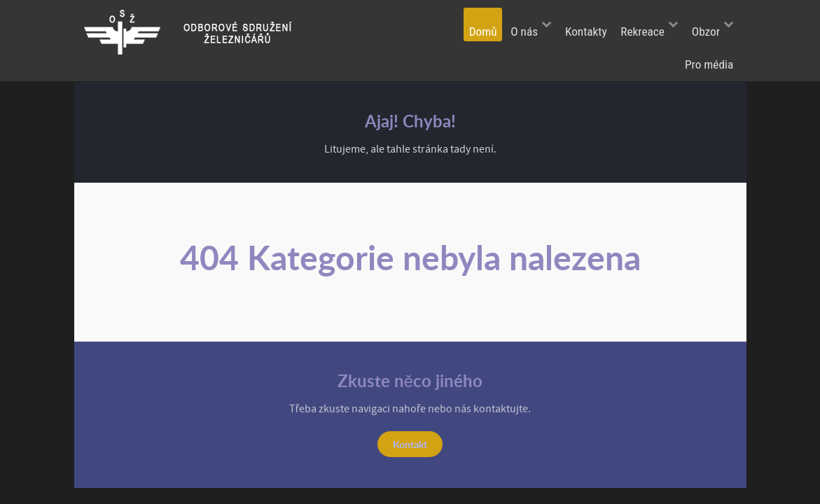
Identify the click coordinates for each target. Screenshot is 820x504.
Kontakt (410, 444)
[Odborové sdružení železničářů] (198, 31)
